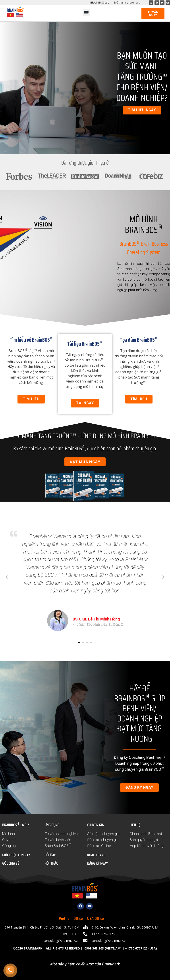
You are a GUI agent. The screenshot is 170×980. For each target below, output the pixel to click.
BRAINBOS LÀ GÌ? (16, 825)
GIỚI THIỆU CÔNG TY (16, 855)
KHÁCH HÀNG (96, 855)
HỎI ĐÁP (50, 855)
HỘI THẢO (52, 863)
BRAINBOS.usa (100, 3)
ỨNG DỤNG (52, 825)
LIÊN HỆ (135, 825)
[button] (86, 12)
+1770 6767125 (136, 948)
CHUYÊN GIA (96, 825)
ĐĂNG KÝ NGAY (98, 863)
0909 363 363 (94, 948)
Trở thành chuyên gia (127, 3)
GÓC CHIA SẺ (11, 863)
